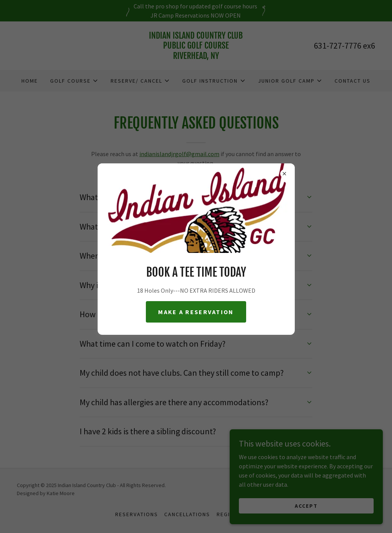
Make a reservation (196, 312)
